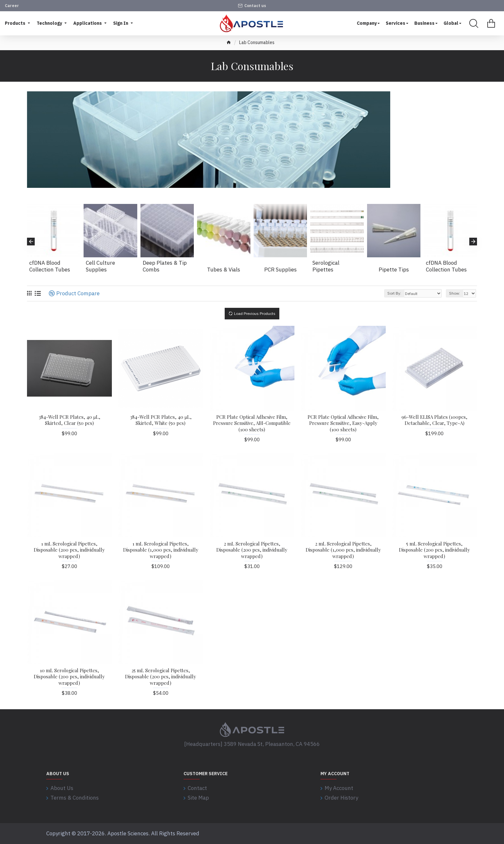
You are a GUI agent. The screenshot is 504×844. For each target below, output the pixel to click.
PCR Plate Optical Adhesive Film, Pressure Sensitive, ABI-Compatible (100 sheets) (252, 423)
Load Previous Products (255, 313)
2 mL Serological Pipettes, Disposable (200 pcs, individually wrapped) (252, 550)
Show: (455, 293)
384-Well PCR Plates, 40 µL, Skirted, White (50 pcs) (161, 420)
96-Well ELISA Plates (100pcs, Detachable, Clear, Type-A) (434, 420)
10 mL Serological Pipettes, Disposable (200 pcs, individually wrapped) (69, 677)
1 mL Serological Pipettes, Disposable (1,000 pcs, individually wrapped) (161, 550)
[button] (31, 242)
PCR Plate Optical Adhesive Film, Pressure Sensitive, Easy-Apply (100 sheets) (343, 423)
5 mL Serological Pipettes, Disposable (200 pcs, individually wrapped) (434, 550)
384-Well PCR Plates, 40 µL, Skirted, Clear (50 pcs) (70, 420)
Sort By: (394, 293)
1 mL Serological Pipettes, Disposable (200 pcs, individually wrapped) (69, 550)
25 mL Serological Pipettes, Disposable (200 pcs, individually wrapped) (161, 677)
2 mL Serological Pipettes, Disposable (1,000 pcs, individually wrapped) (343, 550)
